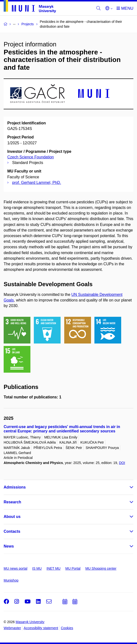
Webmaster (12, 628)
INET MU (53, 568)
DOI (122, 463)
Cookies (67, 628)
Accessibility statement (41, 628)
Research (12, 502)
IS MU (37, 568)
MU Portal (73, 568)
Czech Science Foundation (31, 157)
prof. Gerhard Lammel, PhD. (37, 183)
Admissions (15, 487)
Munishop (11, 580)
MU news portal (15, 568)
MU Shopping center (101, 568)
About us (12, 517)
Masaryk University (30, 622)
